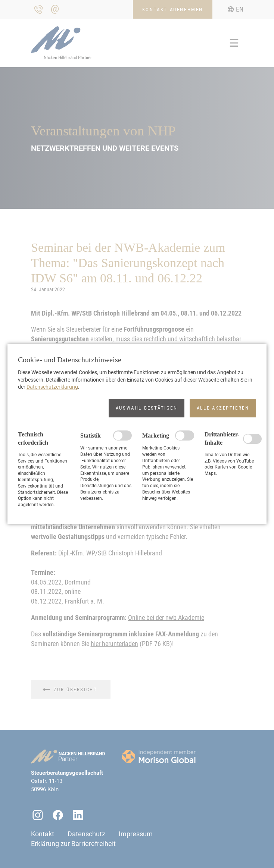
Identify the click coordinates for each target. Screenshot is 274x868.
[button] (147, 408)
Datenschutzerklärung (52, 387)
